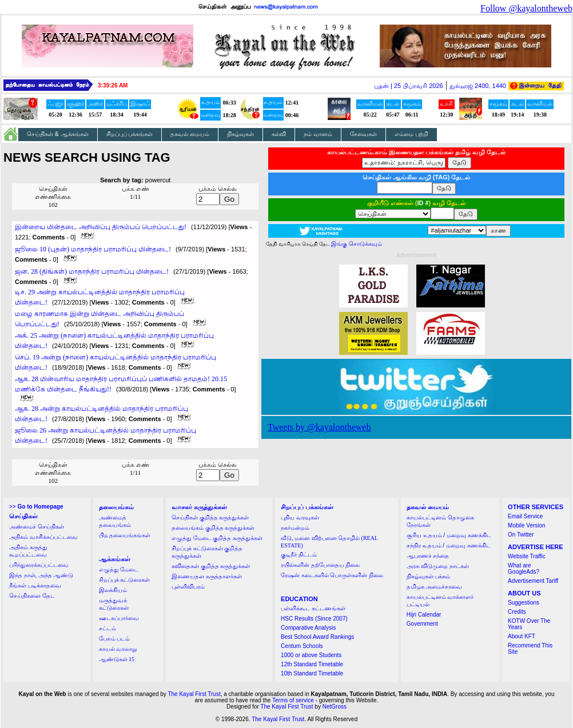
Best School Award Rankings (317, 637)
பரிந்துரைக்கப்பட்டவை (39, 565)
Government (422, 624)
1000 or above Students (311, 655)
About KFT (522, 636)
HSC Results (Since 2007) (314, 619)
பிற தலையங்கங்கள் (125, 535)
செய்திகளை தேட (32, 596)
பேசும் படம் (115, 639)
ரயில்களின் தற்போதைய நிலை (320, 565)
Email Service (525, 516)
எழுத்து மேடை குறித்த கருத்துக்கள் (217, 538)
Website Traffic (527, 556)
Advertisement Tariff (533, 581)
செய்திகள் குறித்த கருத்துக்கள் (210, 517)
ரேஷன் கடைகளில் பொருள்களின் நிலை (332, 575)
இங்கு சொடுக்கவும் (357, 244)
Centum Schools (302, 646)
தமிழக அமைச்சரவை (435, 587)
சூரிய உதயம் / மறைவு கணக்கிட (449, 535)
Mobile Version (527, 525)
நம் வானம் (318, 134)
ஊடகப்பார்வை (119, 618)
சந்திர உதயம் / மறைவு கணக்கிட (449, 545)
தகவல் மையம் (190, 134)
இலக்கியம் (113, 590)
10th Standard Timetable (312, 673)
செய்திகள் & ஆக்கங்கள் (58, 134)
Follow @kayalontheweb (526, 8)
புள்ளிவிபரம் (188, 587)
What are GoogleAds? (524, 569)
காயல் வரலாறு (118, 649)
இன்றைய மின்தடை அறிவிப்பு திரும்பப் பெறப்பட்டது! (101, 227)
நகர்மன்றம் (295, 528)
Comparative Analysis (308, 628)
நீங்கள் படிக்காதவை (35, 585)
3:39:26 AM (113, 85)
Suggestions (524, 603)
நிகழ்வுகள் (240, 134)
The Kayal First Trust (194, 694)
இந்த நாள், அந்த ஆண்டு (41, 575)
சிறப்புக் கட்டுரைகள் (125, 580)
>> (36, 507)
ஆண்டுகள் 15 (117, 659)
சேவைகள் (363, 134)
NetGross (335, 707)
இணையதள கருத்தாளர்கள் (207, 576)
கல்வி (279, 134)
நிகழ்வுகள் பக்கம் (429, 576)
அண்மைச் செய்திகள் (37, 527)
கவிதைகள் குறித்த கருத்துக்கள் (211, 566)
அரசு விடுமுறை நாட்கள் (438, 566)
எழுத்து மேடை (119, 569)
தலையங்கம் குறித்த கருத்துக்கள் (213, 528)
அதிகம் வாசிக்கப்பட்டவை (43, 537)
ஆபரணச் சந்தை (428, 556)
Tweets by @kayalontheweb (319, 427)
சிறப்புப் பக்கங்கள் (130, 134)
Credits (517, 612)
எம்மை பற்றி (411, 134)
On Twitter (521, 535)
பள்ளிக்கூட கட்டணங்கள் (313, 608)
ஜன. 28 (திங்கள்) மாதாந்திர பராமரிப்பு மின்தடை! (92, 271)
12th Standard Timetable (312, 664)
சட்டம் (108, 628)
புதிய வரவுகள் (300, 517)
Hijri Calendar (424, 615)
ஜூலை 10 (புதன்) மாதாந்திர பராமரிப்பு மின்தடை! (93, 249)
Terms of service (293, 700)
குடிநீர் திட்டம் (299, 555)
